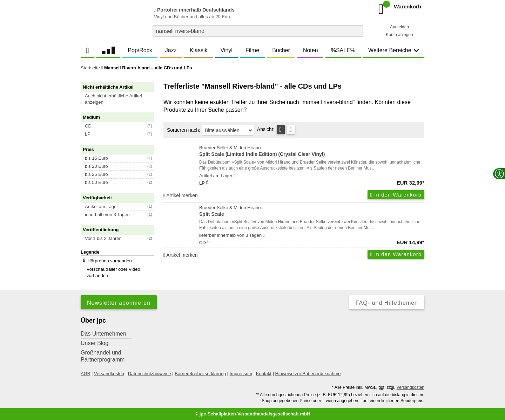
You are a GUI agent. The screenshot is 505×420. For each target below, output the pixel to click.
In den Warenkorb (396, 195)
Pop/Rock (140, 50)
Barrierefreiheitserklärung (200, 374)
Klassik (199, 50)
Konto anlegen (399, 35)
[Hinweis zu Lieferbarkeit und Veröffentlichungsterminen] (234, 176)
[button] (121, 99)
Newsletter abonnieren (119, 303)
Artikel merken (181, 195)
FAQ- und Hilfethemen (387, 303)
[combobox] (258, 31)
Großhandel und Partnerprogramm (103, 356)
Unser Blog (95, 343)
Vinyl (227, 50)
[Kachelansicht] (291, 130)
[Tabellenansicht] (281, 130)
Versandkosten (109, 374)
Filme (252, 50)
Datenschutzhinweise (150, 374)
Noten (311, 50)
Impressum (241, 374)
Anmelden (399, 27)
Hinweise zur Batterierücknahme (308, 374)
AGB (85, 374)
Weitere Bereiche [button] (393, 50)
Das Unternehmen (103, 334)
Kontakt (264, 374)
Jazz (171, 50)
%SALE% (343, 50)
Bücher (281, 50)
